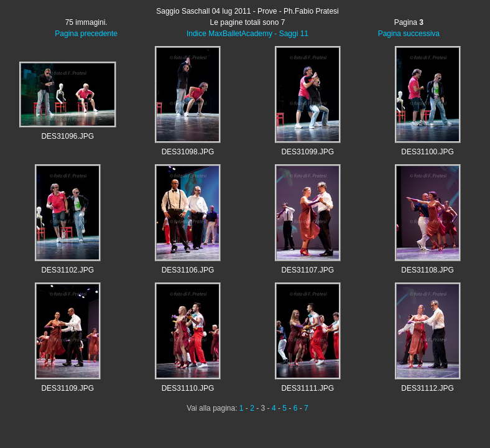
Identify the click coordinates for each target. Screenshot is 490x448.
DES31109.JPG (67, 388)
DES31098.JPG (188, 152)
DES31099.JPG (307, 152)
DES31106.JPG (188, 270)
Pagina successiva (409, 34)
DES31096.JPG (67, 136)
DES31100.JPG (428, 152)
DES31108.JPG (428, 270)
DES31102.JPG (67, 270)
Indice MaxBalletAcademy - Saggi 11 (247, 34)
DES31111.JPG (307, 388)
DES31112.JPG (428, 388)
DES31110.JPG (188, 388)
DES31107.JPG (307, 270)
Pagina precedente (86, 34)
